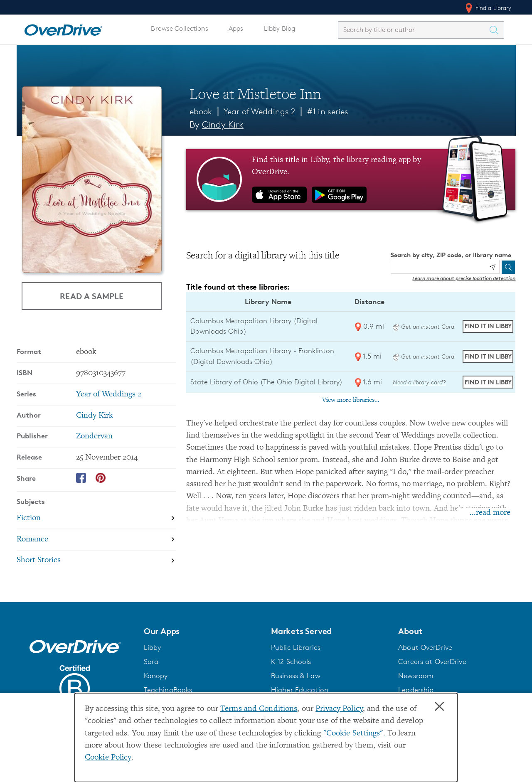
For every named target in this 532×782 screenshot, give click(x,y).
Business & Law (296, 676)
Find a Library (488, 8)
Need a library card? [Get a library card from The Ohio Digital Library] (419, 382)
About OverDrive (425, 647)
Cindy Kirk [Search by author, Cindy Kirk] (223, 124)
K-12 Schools (291, 662)
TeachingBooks (168, 690)
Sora (151, 662)
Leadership (416, 690)
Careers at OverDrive (432, 662)
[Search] (508, 267)
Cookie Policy (108, 758)
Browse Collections (179, 28)
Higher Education (300, 690)
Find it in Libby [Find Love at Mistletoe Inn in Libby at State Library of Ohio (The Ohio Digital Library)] (488, 382)
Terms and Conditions (259, 709)
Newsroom (416, 676)
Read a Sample (92, 296)
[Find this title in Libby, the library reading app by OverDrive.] (351, 180)
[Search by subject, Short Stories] (96, 561)
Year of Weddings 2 (259, 111)
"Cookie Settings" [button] (353, 734)
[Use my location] (493, 267)
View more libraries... (351, 400)
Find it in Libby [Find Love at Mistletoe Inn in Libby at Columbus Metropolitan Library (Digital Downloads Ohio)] (488, 326)
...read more (490, 513)
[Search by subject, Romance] (96, 540)
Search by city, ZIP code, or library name (451, 255)
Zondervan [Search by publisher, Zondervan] (94, 436)
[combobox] (414, 30)
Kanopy (156, 676)
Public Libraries (296, 647)
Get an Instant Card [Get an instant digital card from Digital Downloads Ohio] (424, 326)
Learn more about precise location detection (464, 278)
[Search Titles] (496, 30)
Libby (153, 647)
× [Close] (439, 707)
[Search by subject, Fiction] (96, 518)
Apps (236, 28)
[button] (202, 631)
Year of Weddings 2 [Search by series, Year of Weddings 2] (109, 395)
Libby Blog (280, 28)
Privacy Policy (339, 709)
